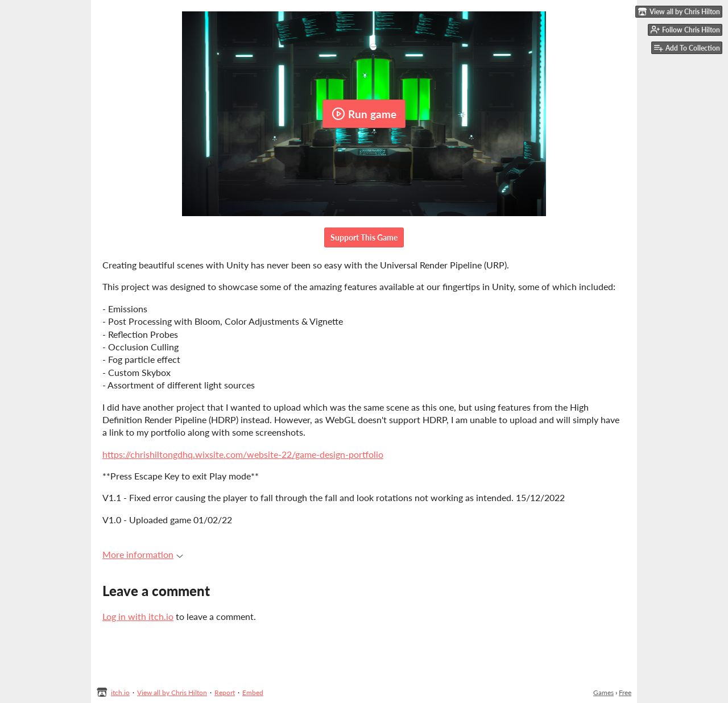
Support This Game (364, 237)
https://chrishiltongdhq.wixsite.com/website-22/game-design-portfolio (243, 454)
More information (143, 554)
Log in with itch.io (138, 616)
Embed (253, 692)
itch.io (120, 692)
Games (603, 692)
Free (625, 692)
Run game (364, 114)
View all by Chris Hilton (172, 692)
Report (225, 692)
